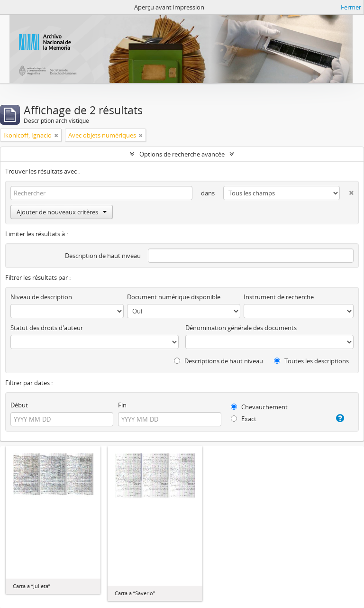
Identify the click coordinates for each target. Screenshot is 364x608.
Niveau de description (41, 297)
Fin (122, 405)
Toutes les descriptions (311, 361)
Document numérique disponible (174, 297)
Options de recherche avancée (182, 154)
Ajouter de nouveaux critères (62, 212)
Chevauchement (259, 407)
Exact (244, 419)
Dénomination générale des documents (241, 328)
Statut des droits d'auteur (47, 328)
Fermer (351, 7)
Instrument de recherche (279, 297)
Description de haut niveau (103, 256)
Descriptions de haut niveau (218, 361)
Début (19, 405)
